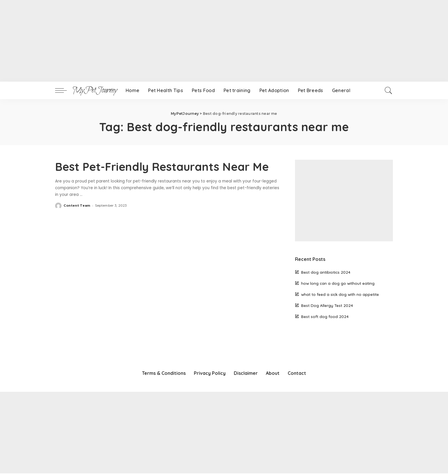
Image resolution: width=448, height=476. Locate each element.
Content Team (77, 205)
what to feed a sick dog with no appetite (340, 294)
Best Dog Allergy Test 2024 (327, 305)
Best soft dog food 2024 (325, 316)
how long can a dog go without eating (338, 283)
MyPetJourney (95, 90)
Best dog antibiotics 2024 (326, 272)
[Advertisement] (175, 41)
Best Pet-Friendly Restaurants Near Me (167, 166)
